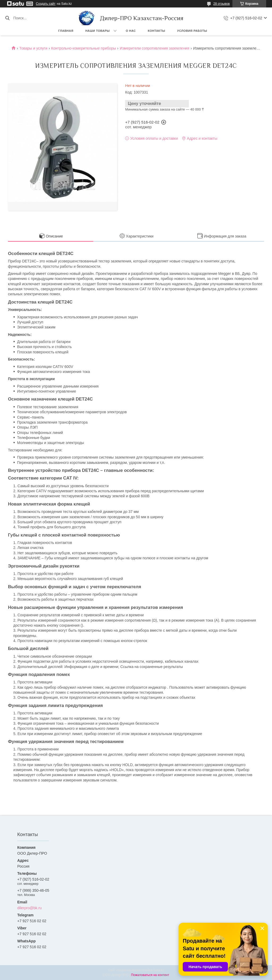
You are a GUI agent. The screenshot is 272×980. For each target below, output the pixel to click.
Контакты (156, 31)
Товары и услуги (33, 48)
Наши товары (97, 31)
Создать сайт (46, 4)
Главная (66, 31)
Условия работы (192, 31)
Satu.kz (159, 970)
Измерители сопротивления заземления (155, 48)
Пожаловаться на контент (150, 975)
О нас (131, 31)
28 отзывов (222, 4)
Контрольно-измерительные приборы (84, 48)
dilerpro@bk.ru (29, 908)
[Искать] (7, 18)
